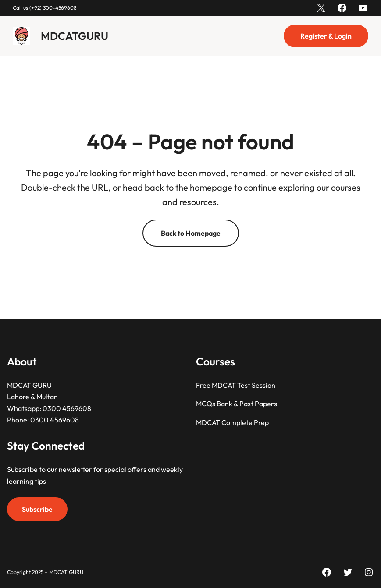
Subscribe (37, 509)
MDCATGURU (75, 36)
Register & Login (326, 36)
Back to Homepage (191, 233)
